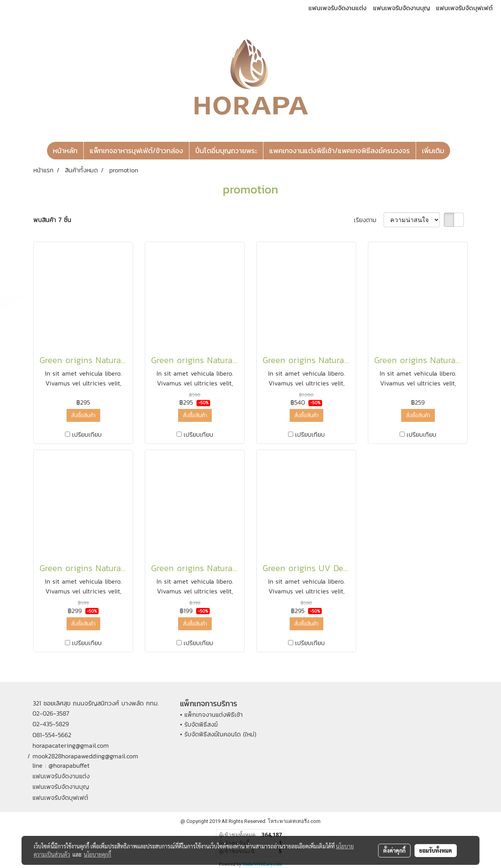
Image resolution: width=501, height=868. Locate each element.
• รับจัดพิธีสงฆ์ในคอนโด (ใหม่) (218, 734)
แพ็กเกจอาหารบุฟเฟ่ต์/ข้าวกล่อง (136, 151)
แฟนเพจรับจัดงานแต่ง (337, 8)
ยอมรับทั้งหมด (436, 850)
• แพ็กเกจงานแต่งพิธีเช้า (211, 714)
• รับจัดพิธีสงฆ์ (199, 724)
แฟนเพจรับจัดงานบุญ (402, 8)
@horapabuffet (69, 765)
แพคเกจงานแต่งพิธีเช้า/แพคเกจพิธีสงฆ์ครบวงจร (340, 151)
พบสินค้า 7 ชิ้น (52, 220)
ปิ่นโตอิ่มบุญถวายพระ (226, 151)
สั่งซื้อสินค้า (83, 415)
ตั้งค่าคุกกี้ (394, 850)
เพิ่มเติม (433, 151)
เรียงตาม (369, 220)
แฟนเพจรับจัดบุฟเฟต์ (464, 8)
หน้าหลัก (65, 151)
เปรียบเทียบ (87, 434)
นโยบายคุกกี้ (97, 854)
